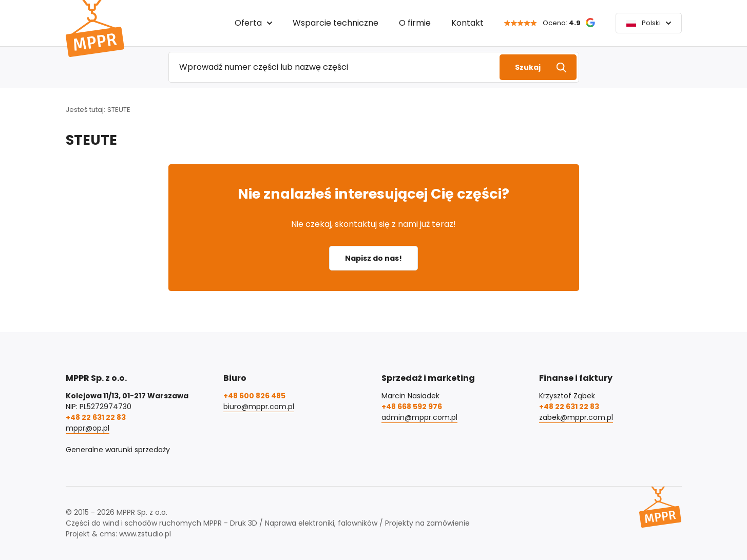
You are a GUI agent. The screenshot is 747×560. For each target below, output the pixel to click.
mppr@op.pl (88, 428)
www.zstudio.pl (145, 534)
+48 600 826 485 (254, 396)
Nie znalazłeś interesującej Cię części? (373, 194)
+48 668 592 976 (412, 407)
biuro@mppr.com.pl (259, 407)
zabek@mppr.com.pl (576, 417)
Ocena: (562, 23)
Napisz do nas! (373, 258)
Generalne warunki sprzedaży (118, 450)
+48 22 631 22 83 (96, 417)
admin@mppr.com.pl (419, 417)
